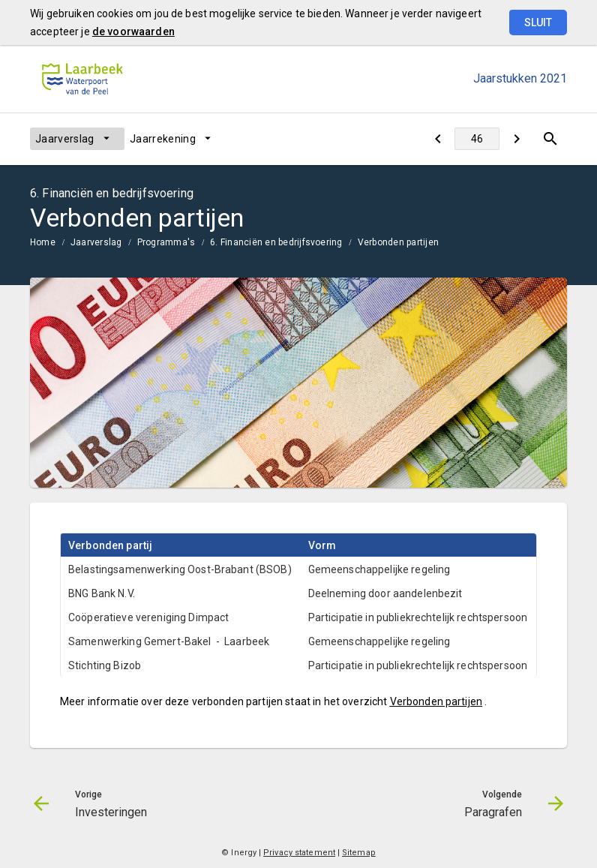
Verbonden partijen (398, 242)
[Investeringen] (438, 139)
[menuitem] (77, 139)
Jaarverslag (65, 139)
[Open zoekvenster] (550, 139)
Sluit (538, 23)
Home (43, 242)
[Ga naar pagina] (477, 139)
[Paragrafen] (516, 139)
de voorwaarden (133, 32)
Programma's (166, 242)
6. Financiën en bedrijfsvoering (276, 242)
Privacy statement (299, 853)
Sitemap (359, 853)
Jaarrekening (163, 139)
